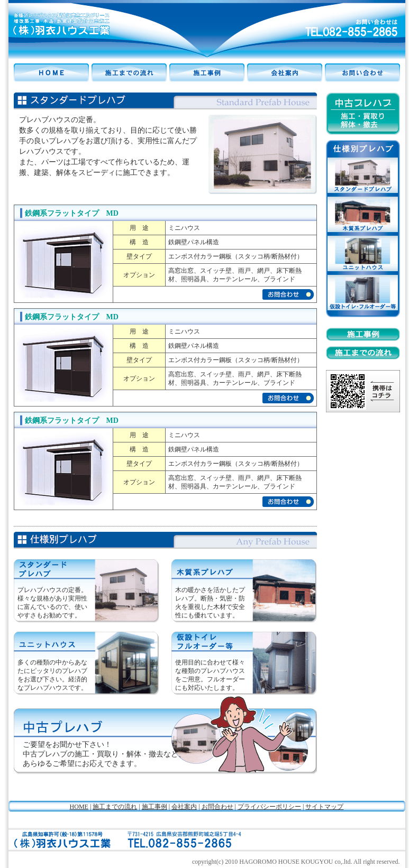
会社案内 (184, 807)
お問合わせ (217, 807)
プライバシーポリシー (269, 807)
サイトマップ (324, 807)
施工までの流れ (115, 807)
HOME (79, 807)
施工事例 (154, 807)
